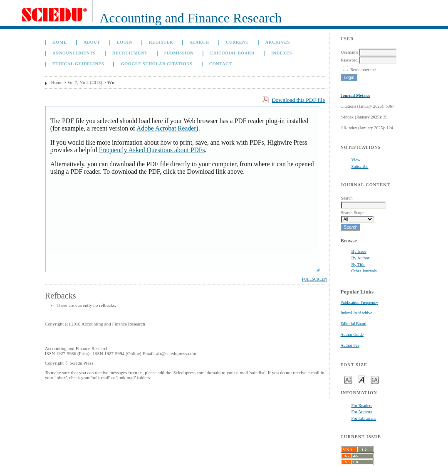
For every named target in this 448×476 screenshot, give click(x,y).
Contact (221, 64)
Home (60, 42)
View (356, 160)
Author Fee (350, 345)
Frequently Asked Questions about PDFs (152, 150)
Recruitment (130, 53)
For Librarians (364, 418)
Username (350, 52)
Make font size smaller (348, 379)
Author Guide (352, 334)
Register (161, 42)
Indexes (282, 53)
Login (125, 42)
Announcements (74, 53)
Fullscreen (314, 279)
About (92, 42)
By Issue (359, 251)
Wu (111, 82)
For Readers (362, 406)
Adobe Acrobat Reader (166, 128)
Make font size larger (375, 379)
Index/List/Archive (356, 313)
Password (349, 60)
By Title (359, 265)
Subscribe (360, 166)
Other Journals (364, 271)
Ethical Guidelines (78, 64)
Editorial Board (354, 324)
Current (237, 42)
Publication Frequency (359, 302)
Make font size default (361, 379)
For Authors (362, 412)
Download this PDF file (298, 100)
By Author (361, 258)
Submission (179, 53)
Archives (278, 42)
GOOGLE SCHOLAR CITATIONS (156, 64)
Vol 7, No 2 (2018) (85, 82)
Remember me (363, 70)
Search (199, 42)
